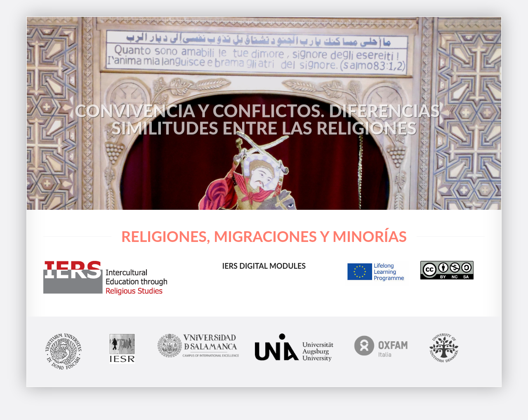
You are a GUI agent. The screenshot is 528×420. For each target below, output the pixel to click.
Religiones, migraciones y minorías (264, 236)
